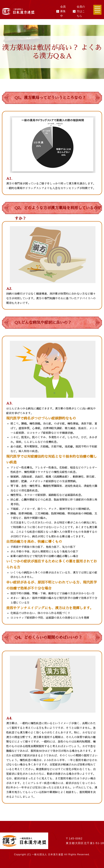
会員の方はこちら (81, 11)
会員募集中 (63, 11)
